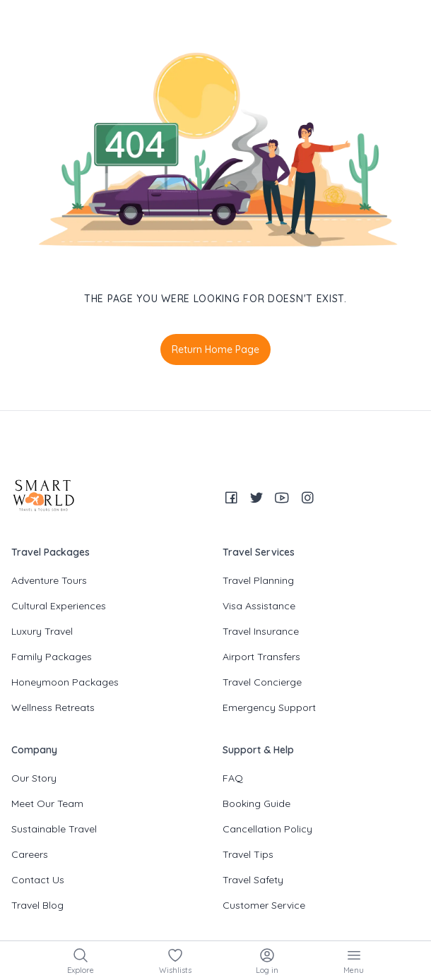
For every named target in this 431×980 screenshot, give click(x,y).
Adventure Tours (49, 580)
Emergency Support (269, 707)
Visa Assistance (259, 606)
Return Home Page (215, 349)
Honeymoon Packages (65, 682)
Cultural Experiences (59, 606)
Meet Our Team (47, 803)
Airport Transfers (261, 657)
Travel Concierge (262, 682)
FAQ (233, 778)
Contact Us (38, 880)
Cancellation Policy (267, 829)
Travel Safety (253, 880)
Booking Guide (256, 803)
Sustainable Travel (54, 829)
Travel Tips (248, 854)
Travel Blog (37, 905)
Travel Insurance (261, 631)
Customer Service (264, 905)
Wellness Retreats (53, 707)
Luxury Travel (42, 631)
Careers (30, 854)
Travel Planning (258, 580)
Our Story (34, 778)
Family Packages (52, 657)
